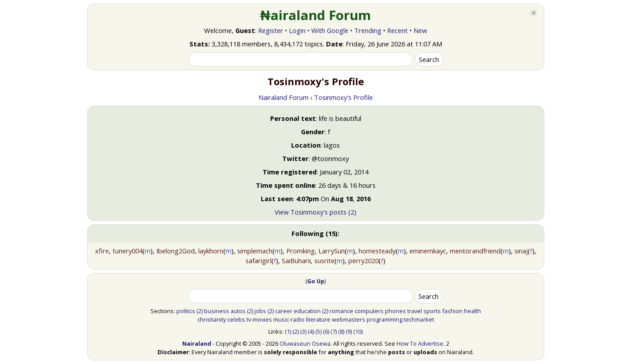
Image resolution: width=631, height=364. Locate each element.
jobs (260, 311)
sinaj (521, 251)
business (217, 311)
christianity (212, 319)
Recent (397, 30)
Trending (368, 30)
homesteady (377, 251)
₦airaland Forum (315, 15)
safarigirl (259, 261)
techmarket (419, 319)
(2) (200, 311)
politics (186, 311)
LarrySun (332, 251)
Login (297, 30)
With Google (330, 30)
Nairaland (197, 343)
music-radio (289, 319)
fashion (452, 311)
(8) (341, 331)
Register (271, 30)
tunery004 (127, 251)
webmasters (349, 319)
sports (432, 311)
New (420, 30)
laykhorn (211, 251)
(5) (318, 331)
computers (369, 311)
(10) (358, 331)
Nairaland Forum (284, 97)
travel (415, 311)
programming (384, 319)
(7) (334, 331)
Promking (301, 251)
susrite (324, 261)
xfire (102, 251)
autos (238, 311)
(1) (288, 331)
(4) (311, 331)
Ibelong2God (176, 251)
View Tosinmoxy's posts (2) (315, 212)
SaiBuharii (296, 261)
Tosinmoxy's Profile (343, 97)
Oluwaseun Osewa (305, 343)
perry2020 (364, 261)
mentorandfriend (475, 251)
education (307, 311)
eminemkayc (428, 251)
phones (395, 311)
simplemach (255, 251)
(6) (326, 331)
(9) (349, 331)
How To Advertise (420, 343)
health (472, 311)
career (284, 311)
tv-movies (259, 319)
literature (318, 319)
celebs (236, 319)
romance (341, 311)
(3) (303, 331)
